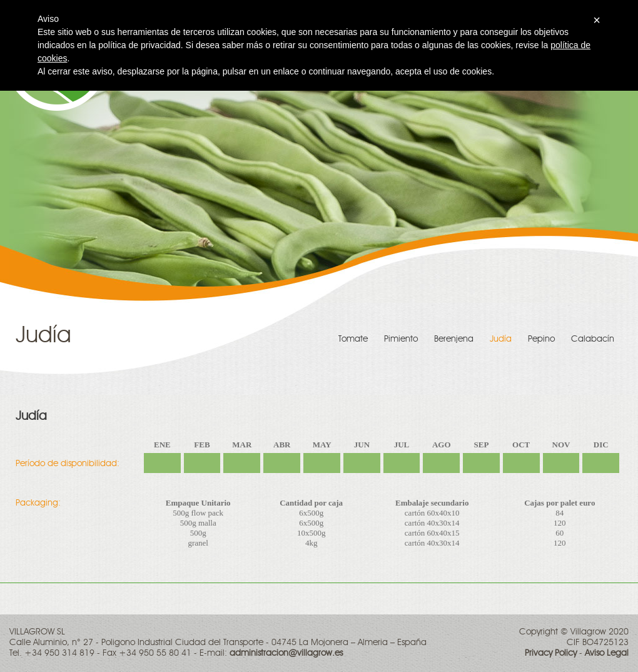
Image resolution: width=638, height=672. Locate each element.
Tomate (353, 339)
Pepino (541, 339)
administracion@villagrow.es (286, 653)
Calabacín (593, 339)
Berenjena (454, 339)
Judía (501, 339)
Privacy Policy (551, 653)
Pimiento (401, 339)
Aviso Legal (607, 653)
